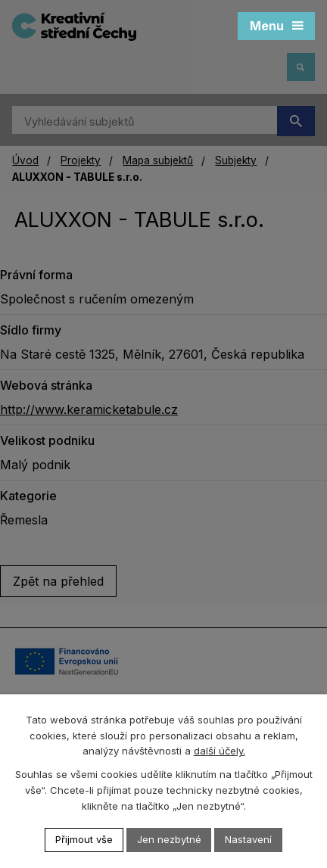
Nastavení (249, 839)
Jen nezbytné (169, 839)
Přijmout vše (84, 839)
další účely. (220, 751)
